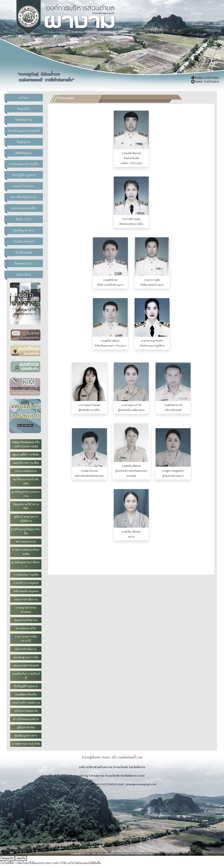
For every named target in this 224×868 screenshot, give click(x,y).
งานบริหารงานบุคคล (26, 583)
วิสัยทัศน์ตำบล (24, 120)
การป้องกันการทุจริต (26, 575)
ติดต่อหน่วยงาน (24, 263)
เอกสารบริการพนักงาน (26, 703)
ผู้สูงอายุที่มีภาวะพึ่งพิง (26, 455)
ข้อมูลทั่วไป (24, 109)
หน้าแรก (24, 98)
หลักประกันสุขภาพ (26, 711)
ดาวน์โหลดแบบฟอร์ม (26, 719)
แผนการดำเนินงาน (26, 599)
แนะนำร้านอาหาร (24, 186)
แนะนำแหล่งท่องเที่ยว (24, 208)
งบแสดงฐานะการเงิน (26, 657)
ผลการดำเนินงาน (26, 649)
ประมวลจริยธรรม (26, 471)
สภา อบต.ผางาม (26, 542)
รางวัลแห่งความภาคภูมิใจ (24, 164)
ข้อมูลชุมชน (24, 142)
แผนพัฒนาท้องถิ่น (26, 694)
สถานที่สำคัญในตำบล (24, 197)
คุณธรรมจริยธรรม (26, 620)
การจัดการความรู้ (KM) (26, 744)
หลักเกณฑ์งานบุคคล (26, 591)
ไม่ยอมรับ (7, 858)
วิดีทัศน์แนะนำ (24, 153)
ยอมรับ (21, 858)
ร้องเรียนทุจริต (24, 252)
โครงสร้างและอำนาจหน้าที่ (24, 131)
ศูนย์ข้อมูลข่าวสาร (24, 230)
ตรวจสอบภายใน (26, 628)
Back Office (24, 274)
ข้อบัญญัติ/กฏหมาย (24, 175)
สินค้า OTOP (24, 219)
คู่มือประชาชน (26, 727)
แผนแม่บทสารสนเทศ (26, 665)
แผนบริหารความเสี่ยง (26, 463)
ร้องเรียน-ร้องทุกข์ (24, 241)
